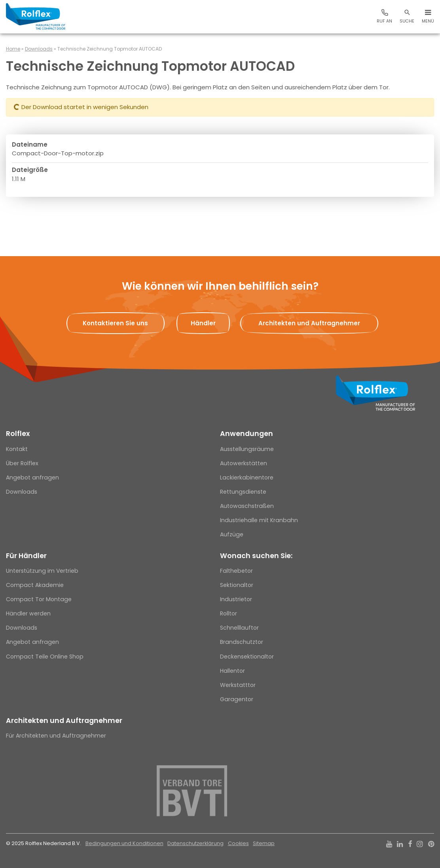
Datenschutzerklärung (195, 843)
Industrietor (236, 599)
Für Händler (26, 556)
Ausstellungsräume (247, 449)
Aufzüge (232, 534)
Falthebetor (236, 571)
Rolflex (18, 434)
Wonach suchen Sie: (256, 556)
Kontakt (17, 449)
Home (13, 49)
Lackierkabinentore (247, 477)
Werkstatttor (238, 685)
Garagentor (237, 699)
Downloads (39, 49)
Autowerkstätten (244, 463)
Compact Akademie (35, 585)
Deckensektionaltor (247, 657)
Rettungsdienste (243, 492)
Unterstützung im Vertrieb (42, 571)
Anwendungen (247, 434)
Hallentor (232, 671)
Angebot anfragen (32, 477)
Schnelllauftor (239, 628)
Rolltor (229, 613)
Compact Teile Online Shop (45, 657)
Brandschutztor (242, 642)
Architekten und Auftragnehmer (64, 721)
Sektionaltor (237, 585)
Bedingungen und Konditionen (124, 843)
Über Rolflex (22, 463)
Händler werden (28, 613)
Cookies (238, 843)
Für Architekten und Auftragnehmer (56, 736)
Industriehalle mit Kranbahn (259, 520)
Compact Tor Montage (39, 599)
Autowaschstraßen (247, 506)
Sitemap (264, 843)
